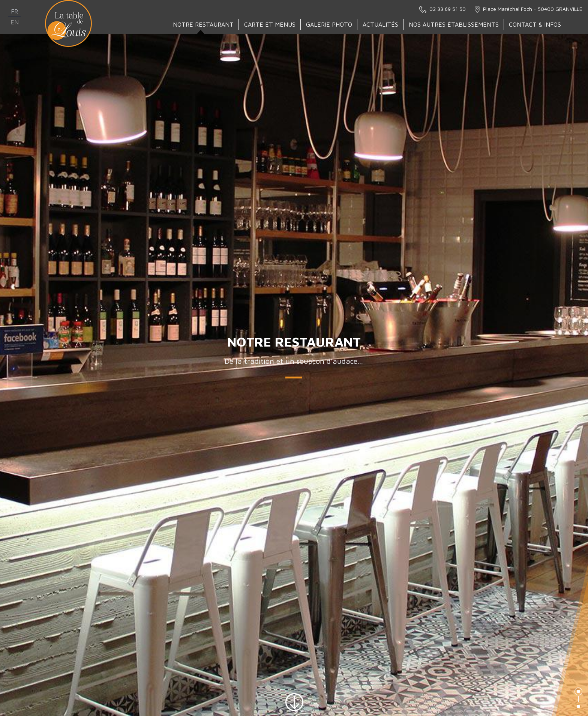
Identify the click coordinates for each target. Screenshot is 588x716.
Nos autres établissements (454, 24)
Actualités (381, 24)
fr (14, 11)
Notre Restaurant (204, 24)
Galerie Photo (329, 24)
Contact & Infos (535, 24)
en (15, 22)
